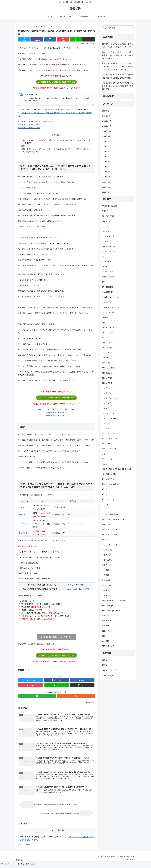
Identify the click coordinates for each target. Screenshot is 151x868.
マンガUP (106, 504)
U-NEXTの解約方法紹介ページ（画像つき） (56, 638)
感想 (24, 146)
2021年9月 (106, 136)
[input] (118, 28)
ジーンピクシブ (108, 413)
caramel (105, 226)
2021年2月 (106, 172)
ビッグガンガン (108, 479)
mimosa (105, 317)
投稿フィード (107, 665)
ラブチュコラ (107, 550)
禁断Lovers (106, 615)
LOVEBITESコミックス (111, 307)
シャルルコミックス (110, 398)
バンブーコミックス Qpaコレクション (117, 469)
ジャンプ (105, 408)
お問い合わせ (130, 858)
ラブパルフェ (107, 560)
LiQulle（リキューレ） (111, 297)
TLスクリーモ (107, 332)
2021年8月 (106, 141)
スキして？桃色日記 (110, 418)
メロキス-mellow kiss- (111, 514)
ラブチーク (106, 555)
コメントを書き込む (56, 832)
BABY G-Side (107, 211)
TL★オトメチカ (108, 327)
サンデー (106, 388)
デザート (106, 454)
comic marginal (108, 236)
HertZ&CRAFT (108, 292)
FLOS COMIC (107, 262)
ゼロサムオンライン (110, 433)
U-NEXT (22, 508)
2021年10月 (107, 131)
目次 (54, 135)
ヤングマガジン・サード (112, 530)
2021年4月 (106, 161)
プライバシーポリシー (109, 858)
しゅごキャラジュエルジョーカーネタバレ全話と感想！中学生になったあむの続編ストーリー (118, 55)
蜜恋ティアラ (107, 631)
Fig (103, 257)
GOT (104, 282)
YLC (104, 337)
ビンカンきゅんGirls (110, 484)
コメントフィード (109, 670)
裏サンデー (106, 636)
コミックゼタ (107, 383)
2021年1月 (106, 177)
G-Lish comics (108, 272)
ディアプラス (107, 444)
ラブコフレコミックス (111, 545)
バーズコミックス (109, 474)
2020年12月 (107, 182)
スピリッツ (106, 423)
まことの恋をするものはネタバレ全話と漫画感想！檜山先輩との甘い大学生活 (118, 76)
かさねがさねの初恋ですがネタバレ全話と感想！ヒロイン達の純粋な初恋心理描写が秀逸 (118, 86)
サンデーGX (107, 393)
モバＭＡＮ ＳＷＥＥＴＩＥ (113, 519)
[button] (132, 28)
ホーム (98, 858)
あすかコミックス (109, 342)
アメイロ (105, 358)
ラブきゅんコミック (110, 535)
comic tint (106, 241)
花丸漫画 (106, 626)
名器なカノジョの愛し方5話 (29, 128)
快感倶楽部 (106, 580)
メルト (21, 670)
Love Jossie (107, 302)
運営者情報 (121, 858)
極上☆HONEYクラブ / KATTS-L (114, 600)
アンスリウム (107, 363)
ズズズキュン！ (108, 428)
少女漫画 (106, 575)
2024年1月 (106, 116)
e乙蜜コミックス (109, 251)
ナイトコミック (108, 459)
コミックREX (107, 378)
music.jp (22, 515)
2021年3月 (106, 166)
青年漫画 (106, 641)
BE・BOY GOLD (108, 216)
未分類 (105, 595)
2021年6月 (106, 151)
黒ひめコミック (108, 646)
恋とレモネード (108, 585)
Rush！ (105, 322)
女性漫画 (106, 570)
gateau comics (108, 277)
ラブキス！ (106, 540)
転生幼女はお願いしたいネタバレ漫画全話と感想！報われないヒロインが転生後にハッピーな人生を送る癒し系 (118, 66)
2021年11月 (107, 126)
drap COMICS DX (108, 246)
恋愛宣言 (106, 590)
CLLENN (105, 231)
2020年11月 (107, 187)
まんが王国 (23, 533)
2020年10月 (107, 192)
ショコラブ (106, 403)
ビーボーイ (106, 489)
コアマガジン (107, 373)
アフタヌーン (107, 353)
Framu (105, 267)
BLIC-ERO (106, 221)
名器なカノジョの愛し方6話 (29, 124)
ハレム (105, 464)
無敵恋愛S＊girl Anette (111, 610)
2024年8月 (106, 111)
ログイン (106, 660)
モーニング (106, 524)
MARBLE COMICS (109, 312)
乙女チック (106, 565)
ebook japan (24, 524)
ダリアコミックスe (109, 439)
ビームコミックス (109, 499)
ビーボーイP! (107, 494)
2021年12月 (107, 121)
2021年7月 (106, 146)
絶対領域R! (106, 621)
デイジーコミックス (110, 449)
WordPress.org (108, 675)
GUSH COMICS (108, 287)
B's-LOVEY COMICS (109, 206)
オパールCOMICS (109, 368)
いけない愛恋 (107, 348)
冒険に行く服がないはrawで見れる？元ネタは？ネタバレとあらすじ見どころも (118, 45)
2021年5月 (106, 156)
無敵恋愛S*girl (108, 605)
